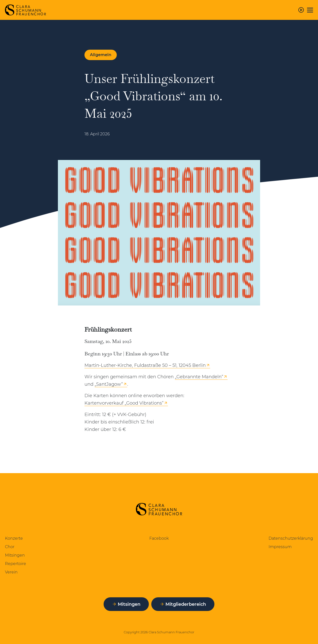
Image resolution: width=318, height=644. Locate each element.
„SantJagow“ (109, 384)
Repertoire (16, 564)
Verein (11, 572)
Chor (10, 547)
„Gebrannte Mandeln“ (199, 377)
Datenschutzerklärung (291, 538)
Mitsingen (15, 555)
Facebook (159, 538)
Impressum (280, 547)
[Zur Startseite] (25, 10)
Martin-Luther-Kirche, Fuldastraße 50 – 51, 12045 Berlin (145, 365)
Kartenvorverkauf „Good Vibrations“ (124, 403)
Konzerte (14, 538)
